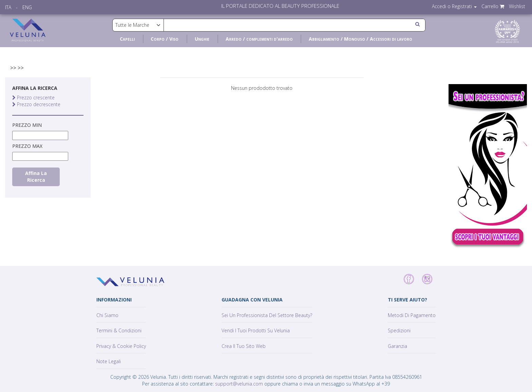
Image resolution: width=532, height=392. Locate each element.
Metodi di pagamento (412, 315)
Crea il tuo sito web (244, 346)
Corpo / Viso (165, 39)
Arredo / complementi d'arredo (259, 39)
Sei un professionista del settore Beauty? (267, 315)
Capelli (127, 39)
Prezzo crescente (33, 97)
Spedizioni (399, 330)
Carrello (493, 6)
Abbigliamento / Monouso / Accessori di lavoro (360, 39)
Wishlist (517, 6)
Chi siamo (107, 315)
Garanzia (397, 346)
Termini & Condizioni (119, 330)
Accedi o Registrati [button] (454, 6)
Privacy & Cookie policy (121, 346)
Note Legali (109, 361)
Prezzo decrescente (36, 104)
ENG (27, 7)
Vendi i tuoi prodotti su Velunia (256, 330)
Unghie (202, 39)
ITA (8, 7)
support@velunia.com (239, 384)
